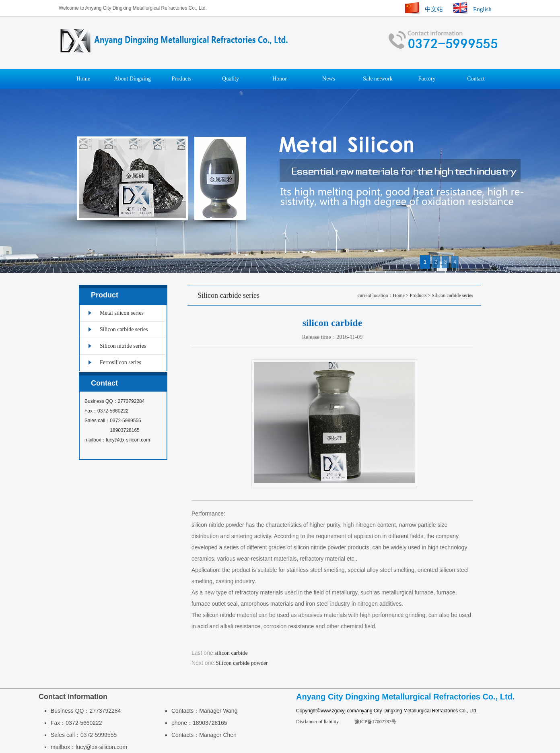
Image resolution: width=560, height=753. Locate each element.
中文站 (434, 9)
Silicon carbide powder (242, 663)
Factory (427, 79)
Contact (476, 79)
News (329, 79)
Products (182, 79)
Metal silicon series (122, 313)
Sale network (378, 79)
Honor (280, 79)
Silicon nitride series (123, 346)
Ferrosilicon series (120, 362)
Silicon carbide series (452, 295)
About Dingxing (132, 79)
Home (83, 79)
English (482, 9)
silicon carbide (231, 653)
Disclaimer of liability (317, 722)
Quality (231, 79)
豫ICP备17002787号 (376, 722)
